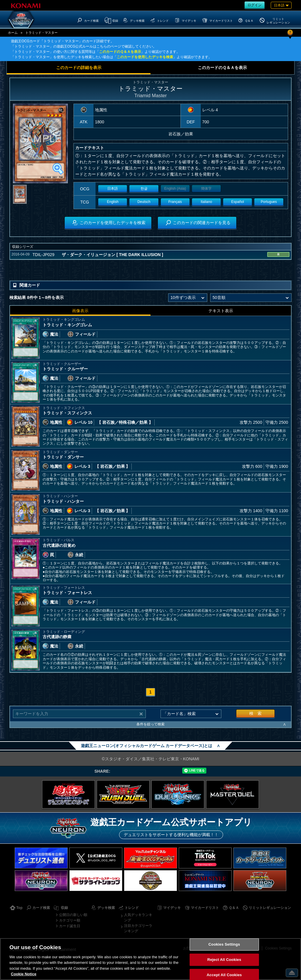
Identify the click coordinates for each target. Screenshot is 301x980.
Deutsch (144, 202)
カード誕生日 (70, 926)
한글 (144, 189)
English (113, 202)
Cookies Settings (224, 945)
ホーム (13, 33)
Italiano (206, 202)
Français (175, 202)
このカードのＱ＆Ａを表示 (120, 52)
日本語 (113, 189)
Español (238, 202)
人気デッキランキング (138, 917)
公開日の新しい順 (73, 915)
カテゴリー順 (70, 920)
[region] (150, 959)
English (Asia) (175, 189)
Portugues (269, 202)
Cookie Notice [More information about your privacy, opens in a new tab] (24, 974)
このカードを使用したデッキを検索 (145, 57)
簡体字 (206, 189)
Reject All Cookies (224, 960)
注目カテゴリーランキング (138, 928)
